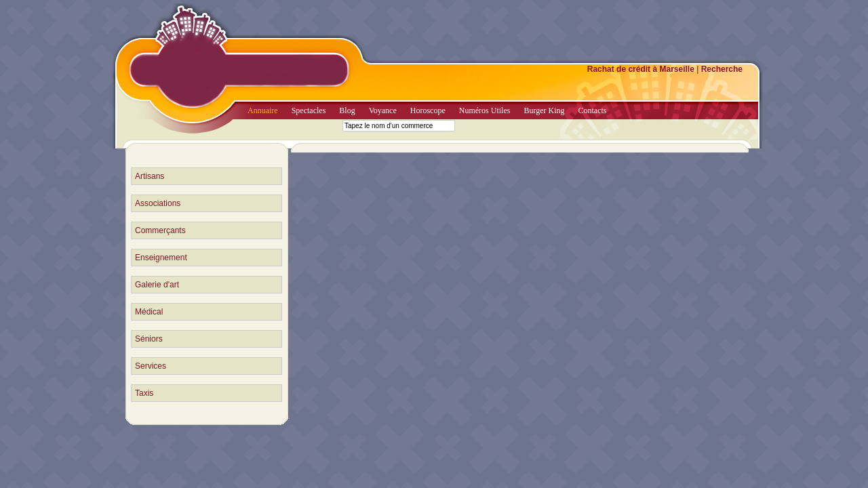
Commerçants (160, 230)
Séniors (149, 339)
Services (151, 366)
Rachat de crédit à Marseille (641, 69)
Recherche (722, 69)
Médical (149, 312)
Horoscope (428, 110)
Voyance (383, 110)
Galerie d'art (157, 285)
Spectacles (309, 110)
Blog (347, 110)
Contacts (593, 110)
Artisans (150, 176)
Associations (158, 203)
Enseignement (161, 258)
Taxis (144, 393)
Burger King (544, 110)
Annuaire (263, 110)
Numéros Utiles (485, 110)
